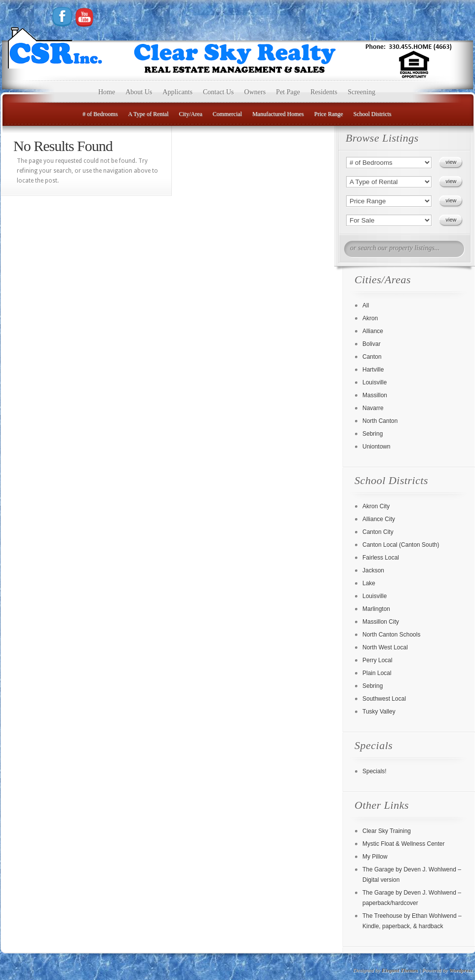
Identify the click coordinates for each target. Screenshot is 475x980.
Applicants (178, 92)
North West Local (385, 647)
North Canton (380, 421)
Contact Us (218, 92)
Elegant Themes (400, 970)
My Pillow (375, 857)
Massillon (375, 395)
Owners (255, 92)
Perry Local (377, 660)
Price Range (328, 114)
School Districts (373, 114)
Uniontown (376, 447)
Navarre (373, 408)
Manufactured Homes (278, 114)
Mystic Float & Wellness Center (404, 844)
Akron (370, 318)
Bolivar (372, 344)
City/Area (190, 114)
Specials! (375, 771)
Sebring (373, 434)
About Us (139, 92)
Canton (372, 357)
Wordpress (461, 970)
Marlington (376, 609)
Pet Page (288, 92)
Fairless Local (381, 558)
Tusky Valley (379, 712)
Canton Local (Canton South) (401, 545)
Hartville (373, 370)
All (366, 305)
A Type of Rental (148, 114)
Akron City (376, 506)
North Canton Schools (391, 635)
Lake (369, 583)
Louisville (375, 382)
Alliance (373, 331)
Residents (324, 92)
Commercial (227, 114)
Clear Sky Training (387, 831)
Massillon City (381, 622)
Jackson (373, 570)
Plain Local (377, 673)
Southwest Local (384, 699)
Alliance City (379, 519)
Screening (361, 92)
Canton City (378, 532)
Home (107, 92)
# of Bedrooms (100, 114)
